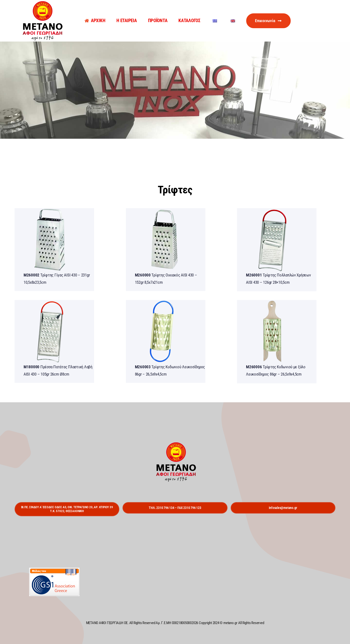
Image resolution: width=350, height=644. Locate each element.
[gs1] (54, 570)
